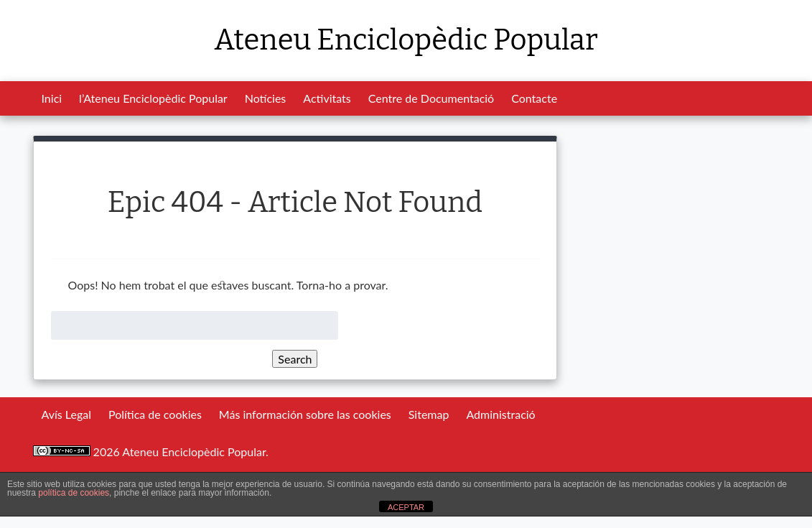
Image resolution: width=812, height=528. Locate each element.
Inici (52, 98)
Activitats (327, 98)
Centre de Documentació (431, 98)
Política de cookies (155, 414)
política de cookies (74, 493)
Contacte (534, 98)
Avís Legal (66, 414)
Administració (500, 414)
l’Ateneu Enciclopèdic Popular (153, 98)
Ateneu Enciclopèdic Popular (406, 40)
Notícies (266, 98)
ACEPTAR (406, 507)
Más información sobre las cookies (305, 414)
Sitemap (429, 414)
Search (295, 359)
